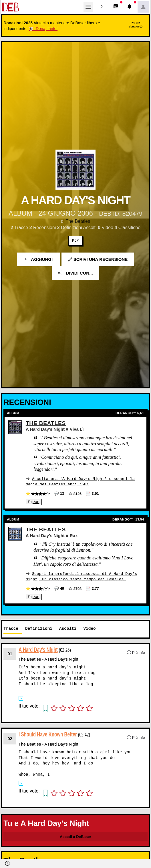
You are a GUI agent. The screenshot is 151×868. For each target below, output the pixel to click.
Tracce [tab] (11, 628)
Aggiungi (39, 259)
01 (10, 653)
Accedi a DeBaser (75, 836)
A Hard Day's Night (38, 649)
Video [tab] (89, 628)
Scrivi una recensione (98, 259)
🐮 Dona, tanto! (43, 29)
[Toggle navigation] (88, 7)
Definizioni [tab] (39, 628)
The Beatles (78, 221)
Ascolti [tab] (68, 628)
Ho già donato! (136, 24)
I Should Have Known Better (48, 734)
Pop (75, 241)
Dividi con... (75, 273)
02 (10, 738)
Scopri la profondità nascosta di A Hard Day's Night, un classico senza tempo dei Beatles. (81, 576)
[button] (102, 7)
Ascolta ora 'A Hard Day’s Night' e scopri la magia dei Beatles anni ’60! (80, 481)
